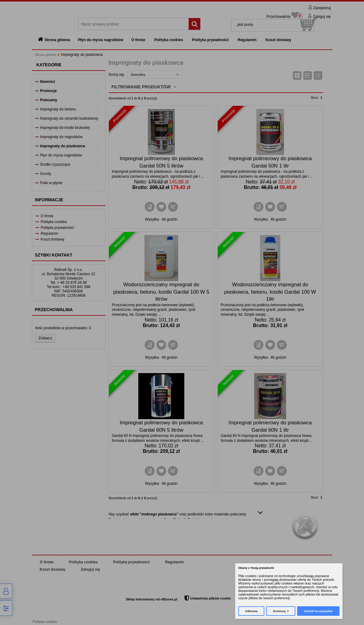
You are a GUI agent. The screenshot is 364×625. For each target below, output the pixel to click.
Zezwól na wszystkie (318, 611)
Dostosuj (279, 611)
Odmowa (251, 611)
